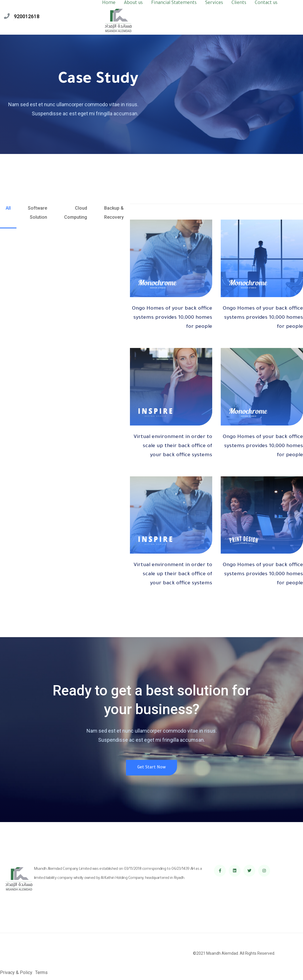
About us (133, 3)
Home (109, 3)
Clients (239, 3)
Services (214, 3)
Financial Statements (174, 3)
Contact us (266, 3)
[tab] (8, 216)
